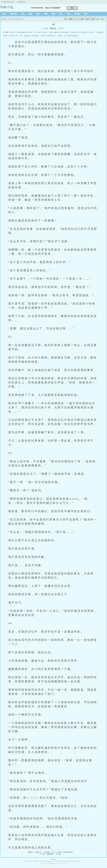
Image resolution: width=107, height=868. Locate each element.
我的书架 (14, 14)
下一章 (61, 28)
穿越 (46, 14)
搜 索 (72, 8)
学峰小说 (7, 7)
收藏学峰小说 (21, 2)
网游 (53, 14)
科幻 (61, 14)
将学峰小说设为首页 (8, 2)
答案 (21, 36)
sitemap (53, 859)
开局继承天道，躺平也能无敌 (79, 32)
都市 (38, 14)
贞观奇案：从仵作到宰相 (31, 36)
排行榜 (77, 14)
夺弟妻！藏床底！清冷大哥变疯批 (59, 32)
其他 (69, 14)
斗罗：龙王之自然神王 (41, 32)
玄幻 (23, 14)
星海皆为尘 (18, 19)
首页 (4, 14)
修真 (30, 14)
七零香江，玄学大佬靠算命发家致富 (68, 36)
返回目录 (53, 28)
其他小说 (11, 19)
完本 (86, 14)
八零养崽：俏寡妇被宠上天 (48, 36)
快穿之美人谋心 (13, 36)
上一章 (45, 28)
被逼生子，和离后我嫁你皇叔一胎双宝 (21, 32)
